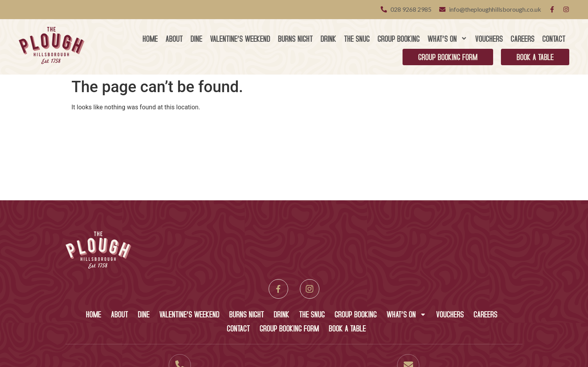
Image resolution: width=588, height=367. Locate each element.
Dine (196, 38)
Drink (328, 38)
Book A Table (535, 57)
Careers (523, 38)
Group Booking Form (448, 57)
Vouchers (489, 38)
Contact (554, 38)
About (174, 38)
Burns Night (295, 38)
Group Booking (399, 38)
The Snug (357, 38)
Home (150, 38)
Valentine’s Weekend (240, 38)
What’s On (447, 38)
